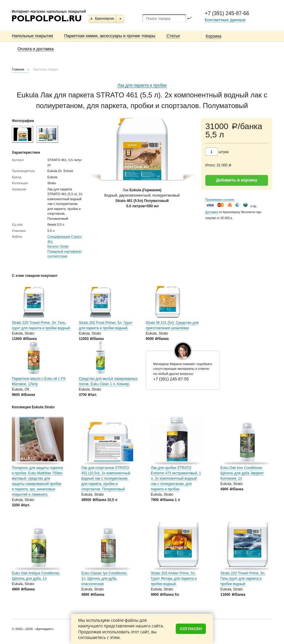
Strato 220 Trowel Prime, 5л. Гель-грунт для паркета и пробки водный (243, 579)
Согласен (191, 629)
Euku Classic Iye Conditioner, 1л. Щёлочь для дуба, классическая (104, 579)
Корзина (213, 36)
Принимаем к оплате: (220, 200)
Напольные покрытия (32, 36)
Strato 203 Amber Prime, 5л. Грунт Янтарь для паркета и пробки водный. (174, 579)
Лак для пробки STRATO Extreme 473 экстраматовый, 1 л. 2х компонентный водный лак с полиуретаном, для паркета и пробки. (176, 478)
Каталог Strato (58, 246)
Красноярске (105, 18)
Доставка (212, 212)
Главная (18, 69)
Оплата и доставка (35, 49)
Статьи (173, 36)
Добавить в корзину (237, 180)
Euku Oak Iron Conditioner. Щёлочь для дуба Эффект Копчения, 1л (242, 473)
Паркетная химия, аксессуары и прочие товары (110, 36)
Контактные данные (225, 20)
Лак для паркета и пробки (142, 85)
